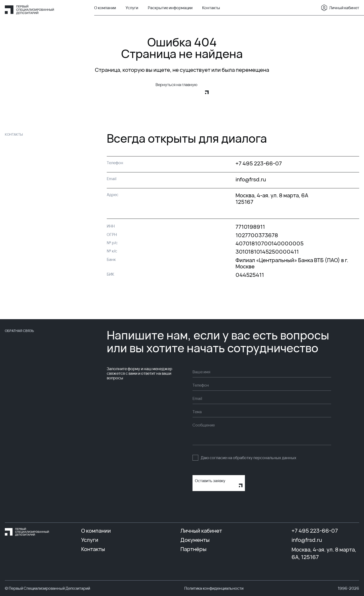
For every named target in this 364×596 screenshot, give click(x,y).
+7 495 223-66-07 (315, 531)
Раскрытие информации (170, 8)
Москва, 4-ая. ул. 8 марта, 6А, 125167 (324, 553)
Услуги (132, 8)
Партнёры (193, 549)
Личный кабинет (340, 8)
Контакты (211, 8)
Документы (195, 540)
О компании (105, 8)
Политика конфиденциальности (214, 588)
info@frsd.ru (307, 540)
